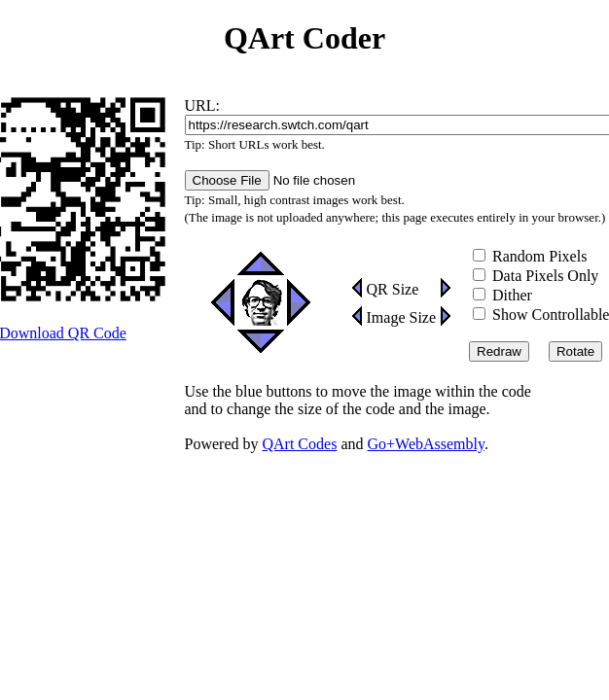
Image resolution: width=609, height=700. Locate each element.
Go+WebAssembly (425, 444)
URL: (202, 105)
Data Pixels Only (536, 276)
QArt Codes (299, 444)
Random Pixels (530, 256)
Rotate (575, 351)
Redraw (499, 351)
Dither (502, 295)
